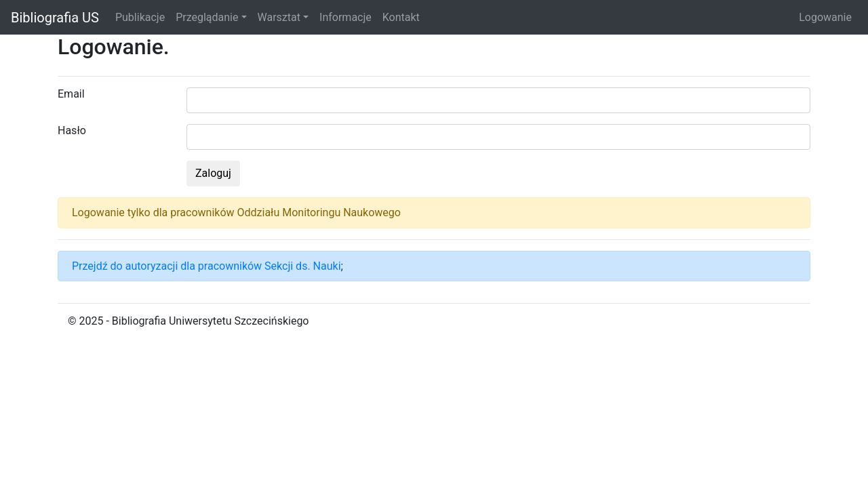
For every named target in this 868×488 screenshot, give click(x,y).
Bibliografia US (55, 18)
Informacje (346, 17)
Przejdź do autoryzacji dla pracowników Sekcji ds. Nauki (206, 266)
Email (71, 94)
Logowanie (825, 17)
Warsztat (279, 17)
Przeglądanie (207, 17)
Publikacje (140, 17)
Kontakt (401, 17)
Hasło (72, 130)
